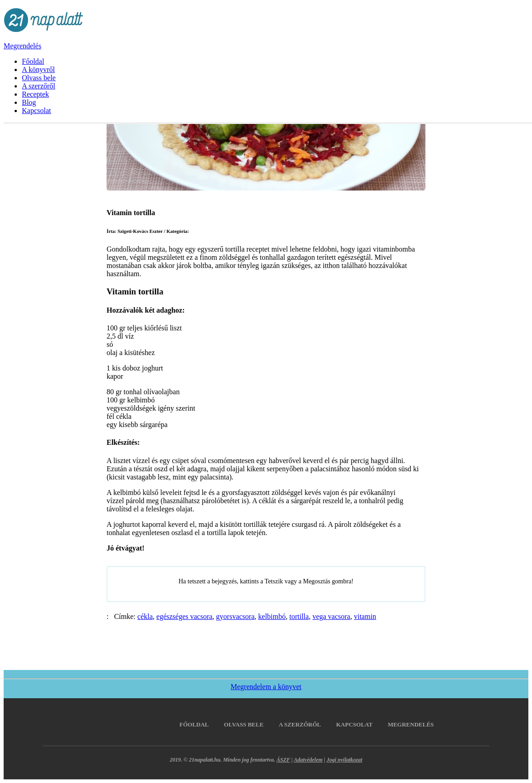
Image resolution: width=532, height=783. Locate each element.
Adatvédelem (308, 760)
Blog (29, 102)
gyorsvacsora (235, 616)
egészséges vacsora (184, 616)
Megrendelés (23, 46)
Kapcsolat (36, 111)
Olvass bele (39, 78)
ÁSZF (283, 760)
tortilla (299, 616)
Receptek (36, 94)
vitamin (365, 616)
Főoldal (33, 61)
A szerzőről (38, 86)
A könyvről (38, 70)
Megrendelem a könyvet (266, 687)
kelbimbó (272, 616)
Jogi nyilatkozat (344, 760)
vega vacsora (331, 616)
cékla (145, 616)
